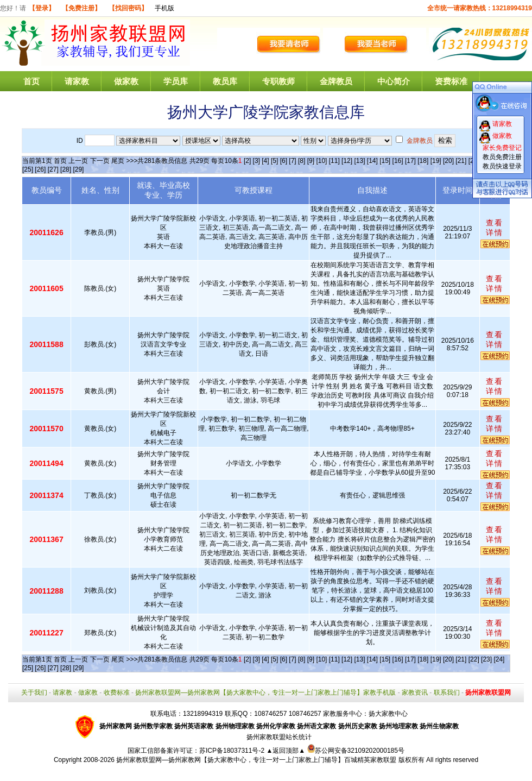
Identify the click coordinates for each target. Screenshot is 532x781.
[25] (28, 169)
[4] (265, 161)
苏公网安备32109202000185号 (356, 751)
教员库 (225, 81)
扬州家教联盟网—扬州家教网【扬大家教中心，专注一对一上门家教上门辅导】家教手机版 (265, 692)
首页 (31, 81)
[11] (334, 161)
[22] (474, 659)
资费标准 (451, 81)
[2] (247, 161)
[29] (78, 169)
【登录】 (42, 8)
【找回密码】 (128, 8)
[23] (486, 659)
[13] (359, 161)
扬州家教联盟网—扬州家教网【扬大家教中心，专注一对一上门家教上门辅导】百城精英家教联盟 (256, 760)
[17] (410, 161)
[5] (274, 161)
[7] (292, 161)
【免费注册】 (81, 8)
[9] (311, 161)
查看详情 (495, 228)
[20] (448, 161)
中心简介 (394, 81)
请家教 (77, 81)
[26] (40, 169)
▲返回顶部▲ (286, 751)
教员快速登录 (502, 166)
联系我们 (447, 692)
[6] (284, 161)
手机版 (164, 8)
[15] (385, 161)
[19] (436, 161)
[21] (461, 161)
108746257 (305, 714)
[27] (53, 169)
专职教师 (278, 81)
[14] (372, 161)
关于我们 (34, 692)
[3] (256, 161)
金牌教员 (336, 81)
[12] (347, 161)
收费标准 (117, 692)
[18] (423, 161)
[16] (398, 161)
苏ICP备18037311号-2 (233, 751)
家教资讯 (415, 692)
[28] (66, 169)
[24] (499, 659)
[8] (302, 161)
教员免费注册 (502, 157)
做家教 (126, 81)
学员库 (176, 81)
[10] (321, 161)
